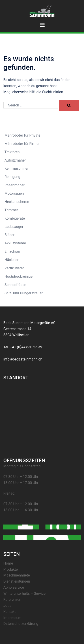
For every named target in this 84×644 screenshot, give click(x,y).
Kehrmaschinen (17, 168)
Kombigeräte (15, 218)
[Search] (69, 105)
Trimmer (11, 210)
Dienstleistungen (17, 581)
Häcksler (12, 260)
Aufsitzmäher (15, 160)
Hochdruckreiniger (19, 276)
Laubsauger (14, 227)
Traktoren (12, 152)
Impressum (12, 618)
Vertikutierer (14, 268)
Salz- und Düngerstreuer (24, 293)
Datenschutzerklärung (21, 624)
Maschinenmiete (17, 575)
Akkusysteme (15, 243)
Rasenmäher (15, 185)
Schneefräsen (15, 285)
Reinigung (12, 177)
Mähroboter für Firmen (22, 144)
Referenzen (12, 600)
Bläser (10, 235)
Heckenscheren (17, 202)
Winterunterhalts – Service (24, 593)
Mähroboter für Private (22, 135)
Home (8, 563)
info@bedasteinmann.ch (23, 359)
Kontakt (10, 612)
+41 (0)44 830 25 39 (26, 347)
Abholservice (14, 587)
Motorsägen (14, 193)
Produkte (11, 569)
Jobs (7, 606)
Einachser (12, 251)
